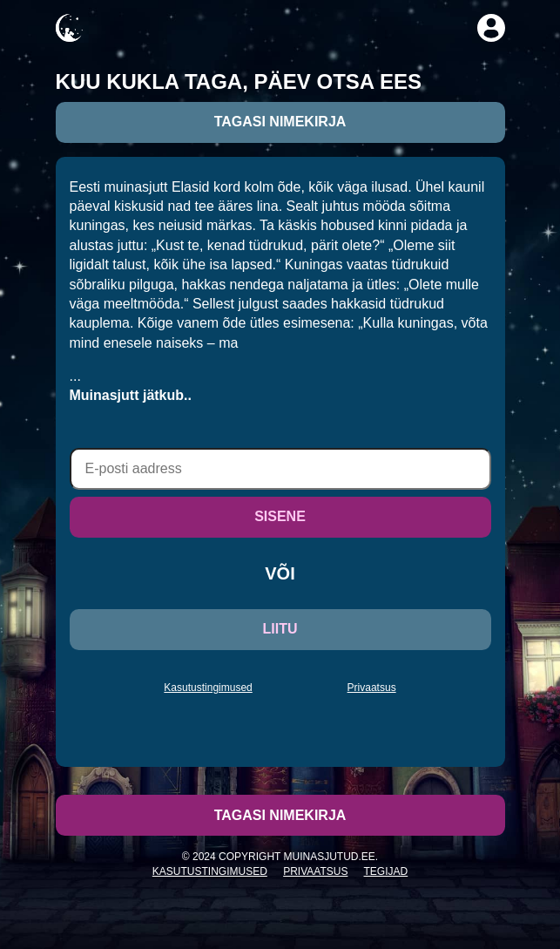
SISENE (280, 516)
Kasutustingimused (208, 688)
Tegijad (386, 871)
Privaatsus (372, 688)
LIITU (280, 629)
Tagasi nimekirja (280, 122)
